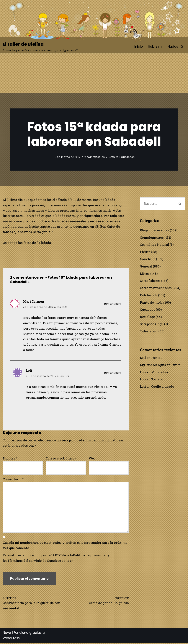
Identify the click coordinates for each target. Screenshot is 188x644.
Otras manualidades (156, 288)
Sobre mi (155, 47)
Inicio (139, 47)
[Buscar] (182, 47)
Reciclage (147, 317)
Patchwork (149, 295)
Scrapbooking (151, 324)
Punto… (157, 358)
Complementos (152, 237)
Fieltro (145, 252)
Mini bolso (160, 373)
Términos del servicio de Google (33, 562)
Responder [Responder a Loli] (113, 374)
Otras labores (150, 281)
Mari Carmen (34, 302)
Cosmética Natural (155, 245)
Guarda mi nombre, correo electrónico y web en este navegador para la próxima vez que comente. (65, 546)
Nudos (173, 47)
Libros (145, 274)
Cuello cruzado (163, 387)
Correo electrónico (61, 459)
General (114, 157)
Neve (7, 634)
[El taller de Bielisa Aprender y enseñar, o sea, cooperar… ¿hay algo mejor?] (40, 47)
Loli (143, 358)
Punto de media (152, 303)
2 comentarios (95, 157)
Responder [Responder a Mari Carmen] (113, 305)
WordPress (11, 639)
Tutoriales (148, 331)
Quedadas (128, 157)
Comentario (13, 480)
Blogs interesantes (155, 230)
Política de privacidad (90, 556)
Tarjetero (158, 380)
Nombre (10, 459)
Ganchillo (148, 259)
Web (92, 459)
